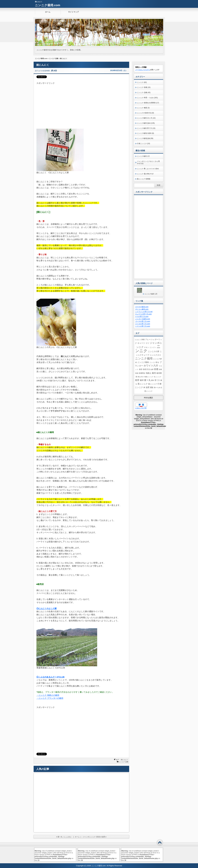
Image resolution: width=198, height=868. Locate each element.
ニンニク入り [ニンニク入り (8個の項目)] (155, 355)
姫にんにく (125, 760)
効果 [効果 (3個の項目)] (152, 369)
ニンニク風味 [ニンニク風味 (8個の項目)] (143, 362)
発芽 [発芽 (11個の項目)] (137, 380)
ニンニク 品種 (54, 58)
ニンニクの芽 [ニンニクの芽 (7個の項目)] (154, 351)
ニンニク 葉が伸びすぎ (145, 174)
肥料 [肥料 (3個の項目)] (153, 380)
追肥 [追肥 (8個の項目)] (148, 387)
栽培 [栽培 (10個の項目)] (154, 373)
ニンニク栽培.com (48, 5)
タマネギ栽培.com (142, 307)
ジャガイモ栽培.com (143, 319)
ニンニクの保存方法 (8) (145, 113)
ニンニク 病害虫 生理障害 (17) (148, 103)
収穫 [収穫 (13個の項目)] (156, 369)
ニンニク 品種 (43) (144, 92)
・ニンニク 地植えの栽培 (48, 695)
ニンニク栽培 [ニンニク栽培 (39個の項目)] (144, 358)
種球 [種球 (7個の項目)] (142, 380)
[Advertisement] (81, 104)
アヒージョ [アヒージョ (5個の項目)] (150, 340)
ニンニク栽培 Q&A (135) (146, 123)
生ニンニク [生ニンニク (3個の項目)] (158, 377)
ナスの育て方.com (142, 316)
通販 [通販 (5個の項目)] (152, 387)
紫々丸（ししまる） (65, 837)
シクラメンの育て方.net (144, 312)
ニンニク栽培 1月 (143, 156)
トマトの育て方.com (143, 326)
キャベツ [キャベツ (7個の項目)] (141, 343)
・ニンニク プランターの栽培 (50, 698)
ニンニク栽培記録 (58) (145, 138)
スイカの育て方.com (143, 324)
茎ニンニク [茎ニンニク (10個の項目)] (143, 384)
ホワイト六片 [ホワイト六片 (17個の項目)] (151, 366)
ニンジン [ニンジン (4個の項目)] (153, 347)
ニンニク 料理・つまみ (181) (147, 98)
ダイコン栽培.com (142, 309)
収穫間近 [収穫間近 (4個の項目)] (142, 373)
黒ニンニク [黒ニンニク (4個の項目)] (148, 391)
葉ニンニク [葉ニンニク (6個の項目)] (153, 384)
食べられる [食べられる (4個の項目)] (158, 387)
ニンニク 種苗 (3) (143, 108)
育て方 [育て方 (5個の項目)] (157, 380)
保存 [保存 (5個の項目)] (141, 369)
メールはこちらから (143, 70)
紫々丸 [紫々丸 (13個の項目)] (147, 380)
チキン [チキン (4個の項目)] (147, 347)
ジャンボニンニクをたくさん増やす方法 (148, 162)
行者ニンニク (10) (144, 144)
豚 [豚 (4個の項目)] (144, 387)
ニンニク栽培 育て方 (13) (146, 128)
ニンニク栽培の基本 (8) (145, 133)
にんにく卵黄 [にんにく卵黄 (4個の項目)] (140, 339)
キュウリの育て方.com (143, 314)
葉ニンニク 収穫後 (144, 179)
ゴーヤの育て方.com (143, 321)
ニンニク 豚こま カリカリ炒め (148, 169)
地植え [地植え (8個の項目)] (149, 373)
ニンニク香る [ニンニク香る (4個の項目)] (154, 362)
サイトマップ (73, 12)
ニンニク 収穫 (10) (144, 87)
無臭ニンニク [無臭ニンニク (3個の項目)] (149, 377)
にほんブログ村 (141, 408)
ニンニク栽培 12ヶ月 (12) (146, 118)
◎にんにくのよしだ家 (47, 608)
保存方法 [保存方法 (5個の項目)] (146, 369)
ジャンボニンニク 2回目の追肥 (94, 837)
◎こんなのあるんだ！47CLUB (50, 677)
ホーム (48, 12)
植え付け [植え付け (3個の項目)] (141, 377)
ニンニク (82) (142, 82)
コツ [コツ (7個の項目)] (147, 343)
